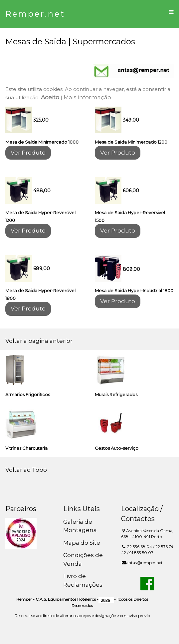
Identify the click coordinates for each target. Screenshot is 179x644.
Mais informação (87, 97)
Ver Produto (28, 153)
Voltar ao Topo (26, 470)
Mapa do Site (82, 543)
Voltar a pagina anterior (39, 341)
